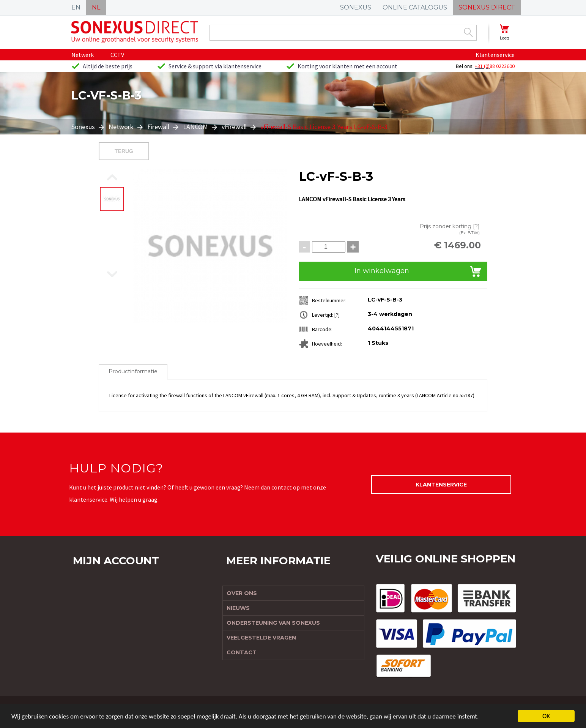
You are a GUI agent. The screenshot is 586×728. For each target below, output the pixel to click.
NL (96, 7)
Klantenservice (495, 55)
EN (76, 7)
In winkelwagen (382, 271)
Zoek (468, 32)
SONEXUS (356, 7)
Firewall (158, 127)
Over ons (242, 593)
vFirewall (234, 127)
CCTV (117, 55)
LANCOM (195, 127)
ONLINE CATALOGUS (415, 7)
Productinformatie (133, 371)
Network (121, 127)
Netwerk (83, 55)
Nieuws (238, 608)
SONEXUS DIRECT (487, 7)
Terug (124, 151)
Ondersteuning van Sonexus (273, 623)
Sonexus (84, 127)
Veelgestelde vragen (261, 638)
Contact (242, 652)
